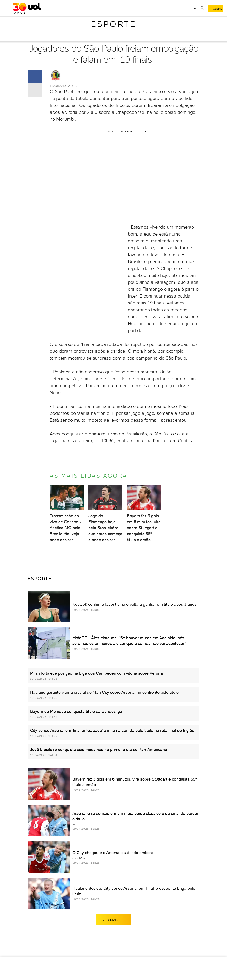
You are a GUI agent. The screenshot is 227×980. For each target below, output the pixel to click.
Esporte (114, 24)
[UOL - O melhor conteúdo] (27, 8)
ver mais (114, 920)
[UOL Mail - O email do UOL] (195, 9)
